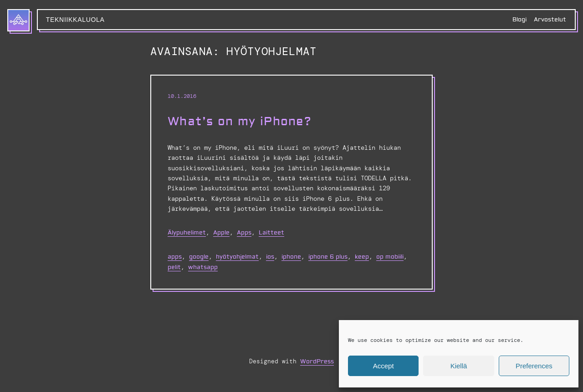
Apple (221, 233)
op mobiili (390, 257)
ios (270, 257)
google (199, 257)
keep (362, 257)
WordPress (317, 361)
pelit (174, 267)
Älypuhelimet (187, 233)
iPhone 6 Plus (328, 257)
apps (175, 257)
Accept (384, 366)
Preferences (534, 366)
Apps (244, 233)
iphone (291, 257)
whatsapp (203, 267)
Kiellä (459, 366)
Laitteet (271, 233)
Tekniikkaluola (75, 20)
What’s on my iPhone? (240, 122)
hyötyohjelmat (237, 257)
